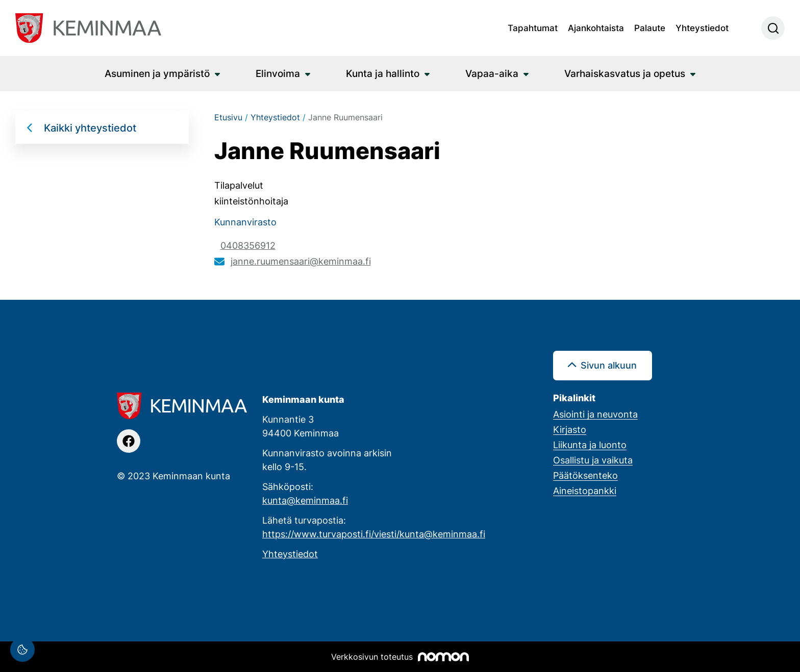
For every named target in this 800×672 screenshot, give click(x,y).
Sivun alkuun (609, 365)
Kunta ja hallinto (383, 73)
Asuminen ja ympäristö (157, 73)
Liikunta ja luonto (590, 445)
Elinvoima (278, 73)
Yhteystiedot (702, 28)
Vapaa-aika (492, 73)
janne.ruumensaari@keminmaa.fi (301, 261)
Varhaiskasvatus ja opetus (625, 73)
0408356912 (248, 245)
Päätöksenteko (585, 475)
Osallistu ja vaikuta (593, 460)
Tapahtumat (533, 28)
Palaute (650, 28)
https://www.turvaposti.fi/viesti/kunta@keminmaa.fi (374, 534)
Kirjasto (570, 429)
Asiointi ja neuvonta (595, 414)
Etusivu (228, 117)
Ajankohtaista (596, 28)
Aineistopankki (585, 490)
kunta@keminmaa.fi (305, 500)
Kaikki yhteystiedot (90, 127)
